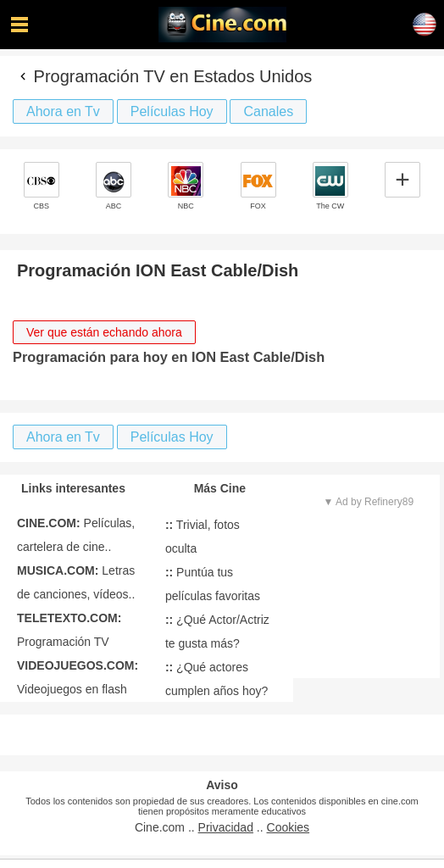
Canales (268, 111)
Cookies (289, 827)
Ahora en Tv (63, 111)
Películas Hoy (172, 111)
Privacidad (226, 827)
